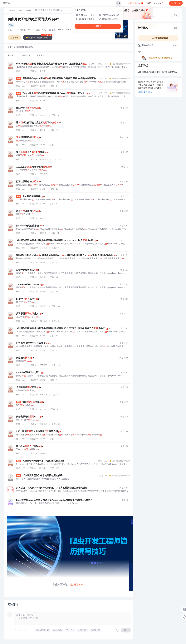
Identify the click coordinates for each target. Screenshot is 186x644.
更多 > (176, 28)
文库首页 (11, 11)
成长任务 (159, 3)
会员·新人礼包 (136, 3)
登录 (118, 3)
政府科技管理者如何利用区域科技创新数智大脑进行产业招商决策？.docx (158, 72)
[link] (11, 11)
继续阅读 (77, 584)
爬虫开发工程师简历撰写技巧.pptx (33, 20)
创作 (176, 3)
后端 (20, 11)
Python (28, 11)
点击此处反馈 (145, 92)
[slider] (21, 630)
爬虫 (11, 25)
